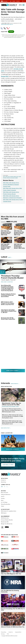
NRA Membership (5, 526)
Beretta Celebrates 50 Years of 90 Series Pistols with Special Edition (8, 295)
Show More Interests (16, 449)
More (9, 257)
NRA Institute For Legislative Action (9, 519)
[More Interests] (19, 384)
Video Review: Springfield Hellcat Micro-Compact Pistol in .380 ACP (9, 311)
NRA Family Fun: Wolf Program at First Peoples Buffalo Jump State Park (8, 303)
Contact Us (3, 488)
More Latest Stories (16, 371)
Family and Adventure (6, 502)
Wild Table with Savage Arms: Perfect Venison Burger (11, 193)
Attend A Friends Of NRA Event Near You (13, 635)
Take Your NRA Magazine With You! (11, 581)
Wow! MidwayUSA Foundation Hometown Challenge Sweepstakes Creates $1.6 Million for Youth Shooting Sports (7, 288)
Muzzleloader (5, 406)
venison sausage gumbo (12, 178)
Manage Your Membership (7, 532)
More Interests (14, 384)
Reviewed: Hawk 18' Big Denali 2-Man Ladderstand (8, 319)
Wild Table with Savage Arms (9, 177)
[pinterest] (8, 27)
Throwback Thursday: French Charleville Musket (12, 277)
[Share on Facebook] (2, 27)
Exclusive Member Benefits (7, 528)
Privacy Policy (4, 640)
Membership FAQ (5, 530)
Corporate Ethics (18, 640)
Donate (18, 1)
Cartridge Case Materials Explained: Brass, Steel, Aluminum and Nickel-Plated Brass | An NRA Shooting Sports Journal (12, 410)
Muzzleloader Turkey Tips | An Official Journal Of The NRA (12, 404)
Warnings (3, 642)
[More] (11, 257)
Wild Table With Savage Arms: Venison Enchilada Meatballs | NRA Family (6, 247)
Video (8, 24)
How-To (11, 24)
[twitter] (5, 27)
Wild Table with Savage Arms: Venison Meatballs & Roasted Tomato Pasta (11, 185)
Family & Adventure (8, 282)
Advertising (3, 490)
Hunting (3, 506)
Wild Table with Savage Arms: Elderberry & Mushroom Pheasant (12, 197)
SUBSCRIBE (8, 465)
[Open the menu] (24, 5)
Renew (14, 1)
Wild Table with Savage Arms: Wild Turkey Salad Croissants (12, 189)
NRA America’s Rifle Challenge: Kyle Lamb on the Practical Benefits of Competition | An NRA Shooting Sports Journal (13, 416)
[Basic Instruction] (10, 428)
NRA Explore (4, 521)
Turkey (17, 406)
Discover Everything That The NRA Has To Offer (13, 617)
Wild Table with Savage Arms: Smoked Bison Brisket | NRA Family (19, 246)
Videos (3, 24)
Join (11, 1)
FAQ (8, 642)
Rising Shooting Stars (6, 512)
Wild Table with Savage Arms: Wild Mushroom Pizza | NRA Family (6, 233)
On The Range (4, 510)
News (5, 24)
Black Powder (12, 406)
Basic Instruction (6, 387)
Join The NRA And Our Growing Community (10, 599)
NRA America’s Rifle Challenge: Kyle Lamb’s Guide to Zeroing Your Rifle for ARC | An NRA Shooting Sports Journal (12, 422)
